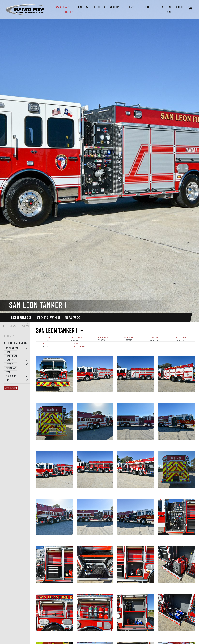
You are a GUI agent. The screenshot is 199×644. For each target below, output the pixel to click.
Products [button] (99, 7)
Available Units (64, 10)
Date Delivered (49, 344)
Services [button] (134, 7)
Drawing (76, 344)
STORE (147, 7)
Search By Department (48, 317)
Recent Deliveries (21, 317)
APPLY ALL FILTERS (11, 388)
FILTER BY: (10, 336)
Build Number (102, 338)
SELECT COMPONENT (16, 343)
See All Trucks (72, 317)
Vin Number (129, 338)
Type (49, 338)
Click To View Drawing (76, 346)
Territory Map (165, 9)
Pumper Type (181, 338)
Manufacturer (76, 338)
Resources (116, 7)
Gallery (83, 7)
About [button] (180, 7)
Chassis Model (155, 338)
